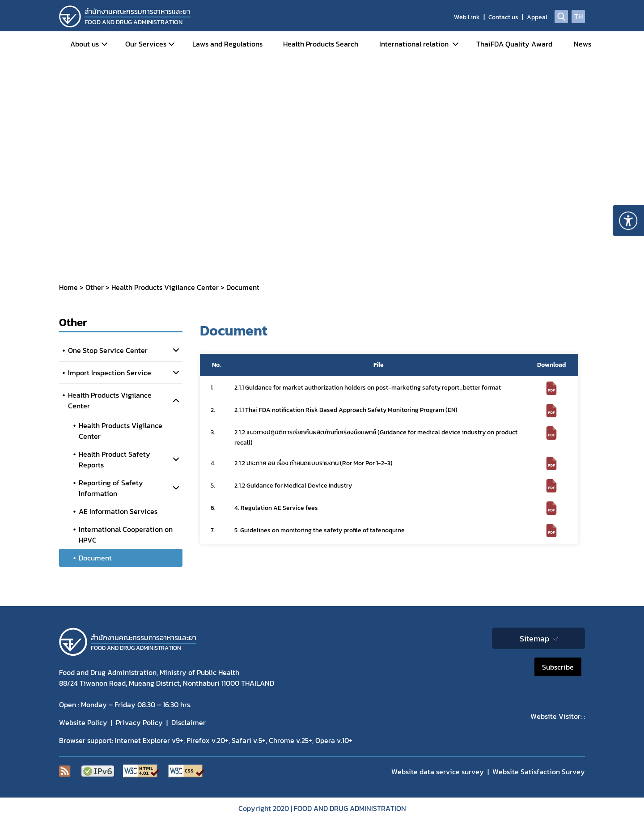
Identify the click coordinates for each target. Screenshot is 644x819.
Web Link (467, 17)
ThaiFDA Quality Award (514, 44)
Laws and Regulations (227, 44)
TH (578, 17)
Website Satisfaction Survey (539, 772)
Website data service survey (438, 772)
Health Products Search (321, 44)
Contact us (503, 17)
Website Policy (83, 722)
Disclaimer (189, 722)
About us (85, 44)
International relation (414, 44)
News (583, 44)
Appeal (537, 17)
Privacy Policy (139, 722)
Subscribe (558, 667)
